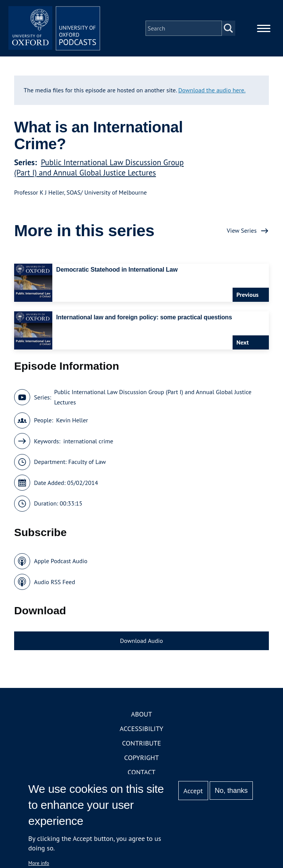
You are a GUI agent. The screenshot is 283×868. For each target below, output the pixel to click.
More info (39, 863)
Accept (193, 791)
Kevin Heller (72, 420)
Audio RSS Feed (54, 582)
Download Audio (141, 641)
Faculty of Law (87, 462)
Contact (141, 772)
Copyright (141, 758)
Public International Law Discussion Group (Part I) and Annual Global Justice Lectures (99, 167)
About (141, 714)
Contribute (141, 743)
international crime (88, 441)
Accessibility (141, 729)
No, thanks (231, 791)
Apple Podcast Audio (61, 561)
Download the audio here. (212, 90)
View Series (242, 230)
